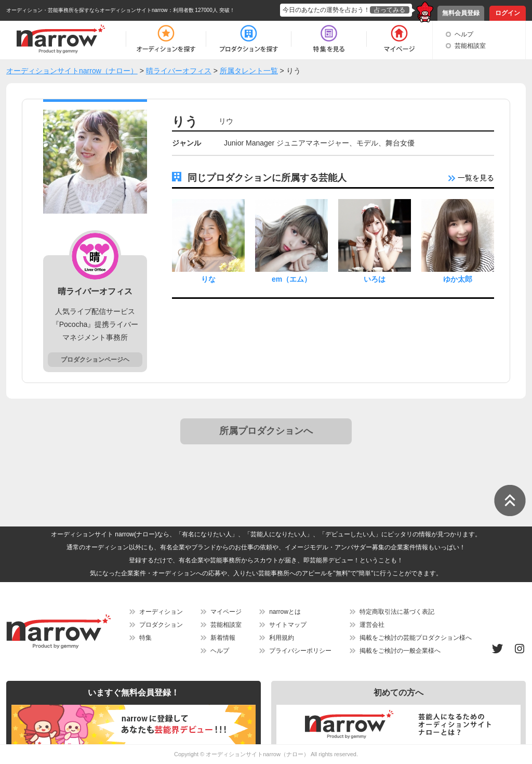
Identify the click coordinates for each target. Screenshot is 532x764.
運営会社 (372, 625)
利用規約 (282, 638)
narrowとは (285, 612)
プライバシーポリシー (300, 651)
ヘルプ (464, 34)
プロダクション (161, 625)
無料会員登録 (461, 13)
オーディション (161, 612)
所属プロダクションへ (266, 431)
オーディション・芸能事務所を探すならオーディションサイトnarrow (87, 10)
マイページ (226, 612)
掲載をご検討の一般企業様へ (400, 651)
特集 (145, 638)
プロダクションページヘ (95, 360)
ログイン (508, 13)
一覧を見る (471, 178)
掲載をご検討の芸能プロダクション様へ (416, 638)
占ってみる (390, 10)
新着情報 (223, 638)
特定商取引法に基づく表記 (397, 612)
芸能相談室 (470, 46)
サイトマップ (288, 625)
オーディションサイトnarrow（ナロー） (257, 754)
